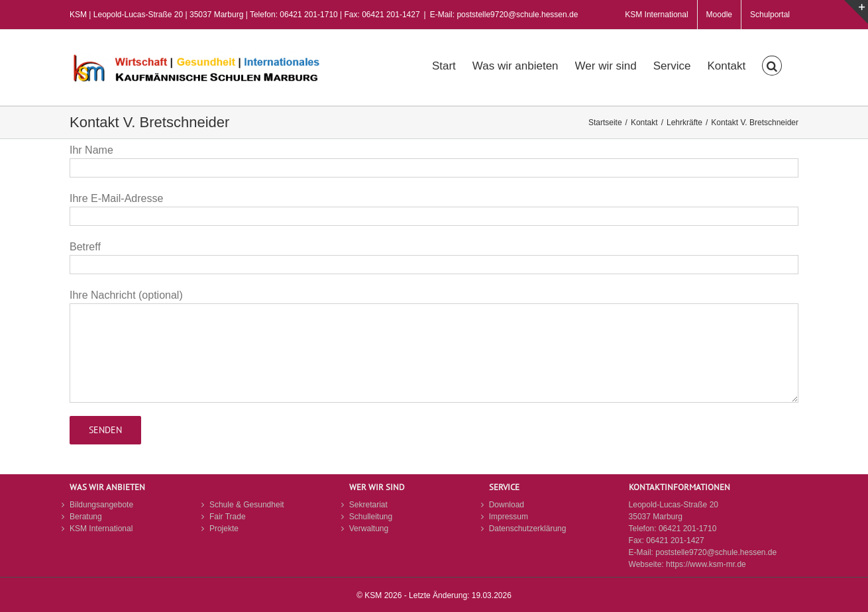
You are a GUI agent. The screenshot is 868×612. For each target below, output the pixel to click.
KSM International (101, 529)
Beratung (86, 517)
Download (507, 505)
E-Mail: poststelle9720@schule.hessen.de (504, 15)
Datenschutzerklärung (528, 529)
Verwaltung (369, 529)
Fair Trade (228, 517)
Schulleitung (371, 517)
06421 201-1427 (675, 540)
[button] (772, 64)
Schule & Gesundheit (247, 505)
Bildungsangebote (101, 505)
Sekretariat (368, 505)
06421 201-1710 (687, 529)
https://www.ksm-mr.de (706, 564)
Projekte (224, 529)
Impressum (509, 517)
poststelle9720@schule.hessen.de (716, 552)
